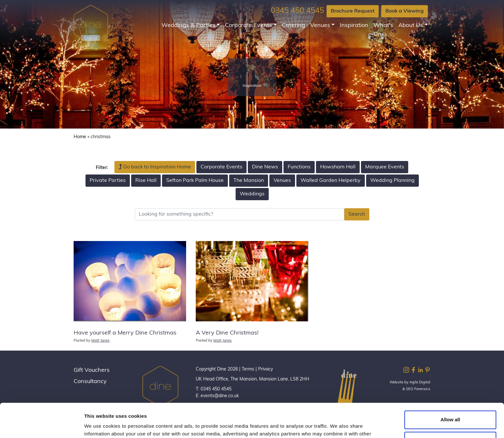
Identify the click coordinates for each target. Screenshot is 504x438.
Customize (451, 407)
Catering (293, 26)
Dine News (265, 167)
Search (357, 214)
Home (80, 137)
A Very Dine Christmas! (227, 333)
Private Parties (108, 181)
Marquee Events (385, 167)
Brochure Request (353, 11)
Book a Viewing (405, 11)
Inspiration (354, 26)
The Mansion (249, 181)
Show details (99, 425)
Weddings (252, 194)
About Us (411, 26)
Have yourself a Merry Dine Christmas (125, 333)
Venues (320, 26)
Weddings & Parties (188, 26)
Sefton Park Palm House (195, 181)
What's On (383, 30)
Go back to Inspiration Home (155, 167)
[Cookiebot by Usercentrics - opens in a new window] (42, 425)
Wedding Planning (392, 181)
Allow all (450, 386)
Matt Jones (100, 341)
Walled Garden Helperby (331, 181)
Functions (299, 167)
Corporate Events (248, 26)
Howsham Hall (338, 167)
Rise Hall (146, 181)
